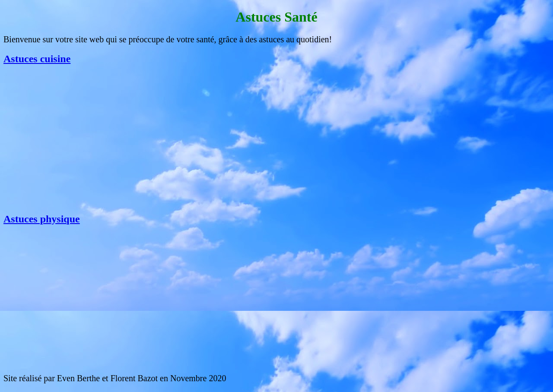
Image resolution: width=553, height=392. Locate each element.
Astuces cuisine (37, 59)
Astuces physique (42, 219)
